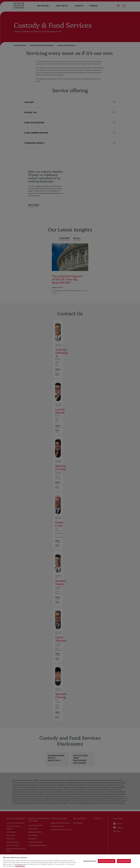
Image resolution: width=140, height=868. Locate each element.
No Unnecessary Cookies (107, 861)
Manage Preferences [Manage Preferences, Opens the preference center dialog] (90, 861)
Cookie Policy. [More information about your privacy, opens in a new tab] (20, 866)
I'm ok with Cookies (124, 861)
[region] (70, 861)
